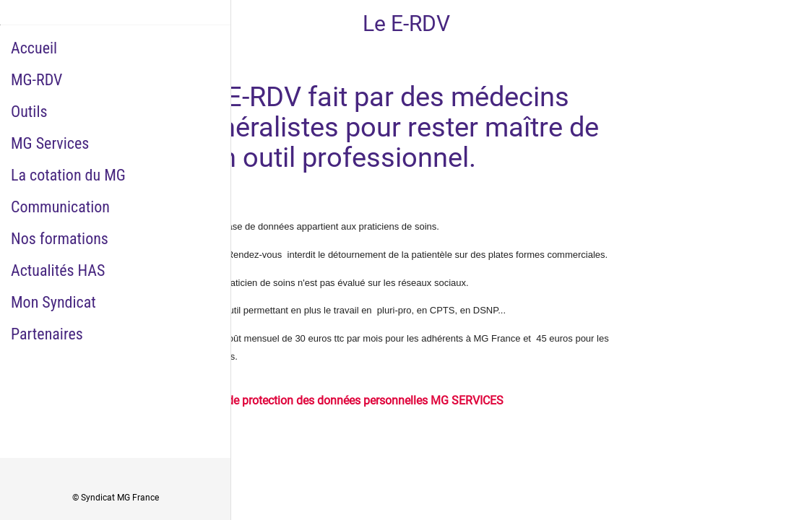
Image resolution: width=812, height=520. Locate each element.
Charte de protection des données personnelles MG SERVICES (347, 400)
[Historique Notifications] (789, 23)
